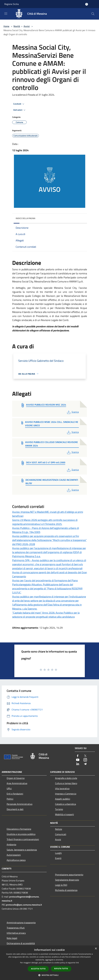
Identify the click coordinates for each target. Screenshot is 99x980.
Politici (10, 799)
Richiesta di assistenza (66, 890)
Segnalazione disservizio (67, 880)
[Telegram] (85, 764)
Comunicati (61, 834)
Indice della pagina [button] (25, 218)
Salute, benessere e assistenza (22, 850)
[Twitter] (85, 756)
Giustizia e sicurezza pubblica (21, 834)
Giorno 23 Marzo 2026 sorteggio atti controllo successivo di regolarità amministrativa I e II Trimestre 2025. (45, 522)
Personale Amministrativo (19, 804)
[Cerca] (93, 14)
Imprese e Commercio (66, 794)
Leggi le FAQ (61, 885)
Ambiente (11, 844)
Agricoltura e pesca (16, 860)
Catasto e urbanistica (66, 804)
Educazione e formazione (19, 829)
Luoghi (58, 853)
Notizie (59, 829)
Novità (17, 26)
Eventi (58, 858)
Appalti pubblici (63, 799)
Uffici (9, 788)
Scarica (73, 412)
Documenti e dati (15, 809)
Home (6, 26)
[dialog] (49, 963)
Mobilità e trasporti (65, 814)
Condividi (19, 104)
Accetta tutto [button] (38, 969)
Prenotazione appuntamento (69, 875)
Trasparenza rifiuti (16, 928)
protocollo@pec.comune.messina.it (24, 905)
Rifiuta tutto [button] (61, 969)
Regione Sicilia (12, 4)
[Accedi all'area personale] (87, 4)
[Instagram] (85, 760)
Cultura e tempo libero (66, 783)
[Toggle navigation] (6, 14)
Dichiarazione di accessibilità (21, 943)
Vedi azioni (20, 110)
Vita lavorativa (62, 788)
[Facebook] (78, 756)
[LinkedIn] (78, 764)
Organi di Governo (16, 778)
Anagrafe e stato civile (66, 778)
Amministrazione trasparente (21, 923)
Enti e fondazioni (15, 794)
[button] (50, 975)
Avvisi (27, 26)
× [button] (96, 949)
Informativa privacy (16, 933)
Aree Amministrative (17, 783)
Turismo (59, 809)
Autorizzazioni (14, 855)
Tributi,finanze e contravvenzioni (23, 839)
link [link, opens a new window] (77, 963)
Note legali (12, 938)
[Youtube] (78, 760)
